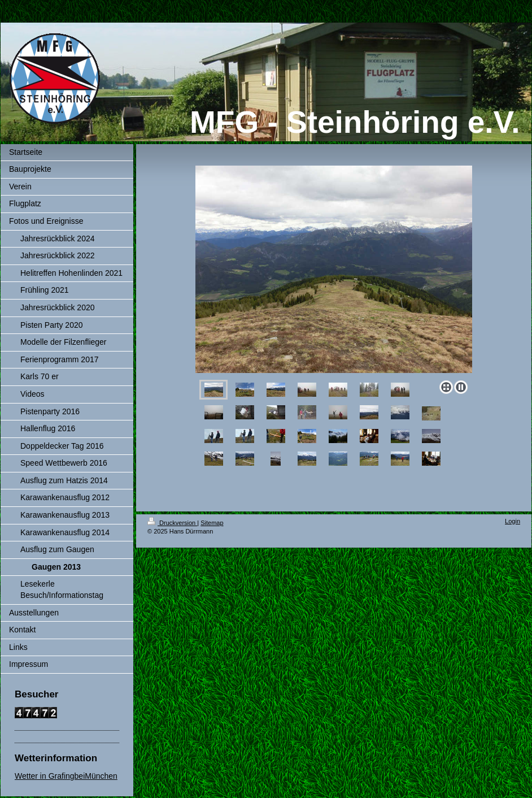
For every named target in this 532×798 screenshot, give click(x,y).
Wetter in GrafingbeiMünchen (66, 776)
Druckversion (172, 523)
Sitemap (212, 523)
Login (513, 521)
